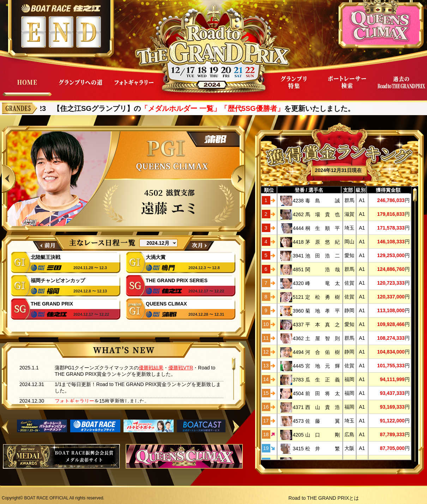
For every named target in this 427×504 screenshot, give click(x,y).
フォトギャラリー (134, 88)
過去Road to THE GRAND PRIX (401, 88)
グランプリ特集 (294, 88)
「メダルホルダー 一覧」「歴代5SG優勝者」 (217, 108)
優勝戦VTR (181, 368)
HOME (27, 88)
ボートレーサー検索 (347, 88)
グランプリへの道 (80, 88)
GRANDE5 (20, 108)
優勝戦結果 (151, 368)
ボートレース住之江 (61, 8)
